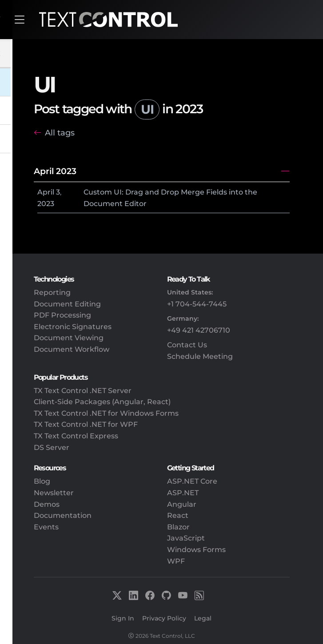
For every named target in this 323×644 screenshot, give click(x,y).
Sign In (123, 618)
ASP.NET (183, 493)
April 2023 (55, 171)
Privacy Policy (164, 618)
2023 (46, 204)
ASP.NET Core (192, 481)
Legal (203, 618)
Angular (182, 504)
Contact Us (187, 345)
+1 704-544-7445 (197, 304)
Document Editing (67, 304)
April (46, 192)
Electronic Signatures (73, 327)
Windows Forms (196, 550)
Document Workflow (72, 349)
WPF (176, 561)
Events (46, 527)
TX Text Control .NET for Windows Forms (106, 413)
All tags (60, 133)
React (178, 515)
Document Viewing (69, 338)
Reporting (52, 292)
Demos (47, 504)
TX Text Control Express (76, 436)
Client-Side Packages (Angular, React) (102, 402)
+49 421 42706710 (199, 330)
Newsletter (54, 493)
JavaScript (186, 538)
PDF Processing (62, 315)
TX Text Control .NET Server (83, 391)
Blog (42, 481)
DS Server (52, 447)
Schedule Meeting (200, 356)
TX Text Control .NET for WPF (86, 424)
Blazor (178, 527)
